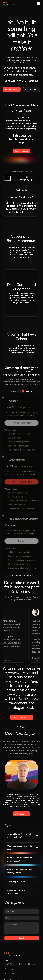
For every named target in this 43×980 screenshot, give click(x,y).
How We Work (9, 964)
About (37, 964)
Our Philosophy (21, 964)
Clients (30, 964)
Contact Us (12, 973)
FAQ (5, 973)
